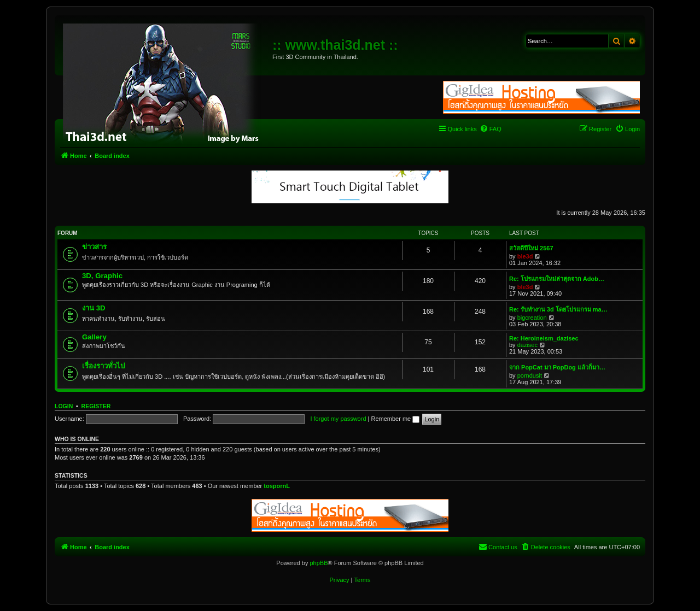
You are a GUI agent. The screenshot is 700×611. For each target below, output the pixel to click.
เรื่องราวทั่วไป (103, 366)
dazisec (527, 345)
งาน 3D (94, 308)
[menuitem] (491, 129)
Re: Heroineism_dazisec (544, 338)
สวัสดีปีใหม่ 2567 (531, 248)
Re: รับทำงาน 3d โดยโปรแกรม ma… (558, 309)
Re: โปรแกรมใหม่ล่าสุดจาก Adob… (557, 279)
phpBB (319, 563)
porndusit (530, 375)
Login (64, 406)
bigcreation (532, 318)
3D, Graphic (102, 276)
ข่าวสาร (94, 247)
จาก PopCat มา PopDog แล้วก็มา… (557, 367)
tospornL (277, 486)
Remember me (395, 419)
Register (96, 406)
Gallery (94, 337)
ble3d (525, 256)
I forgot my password (338, 419)
